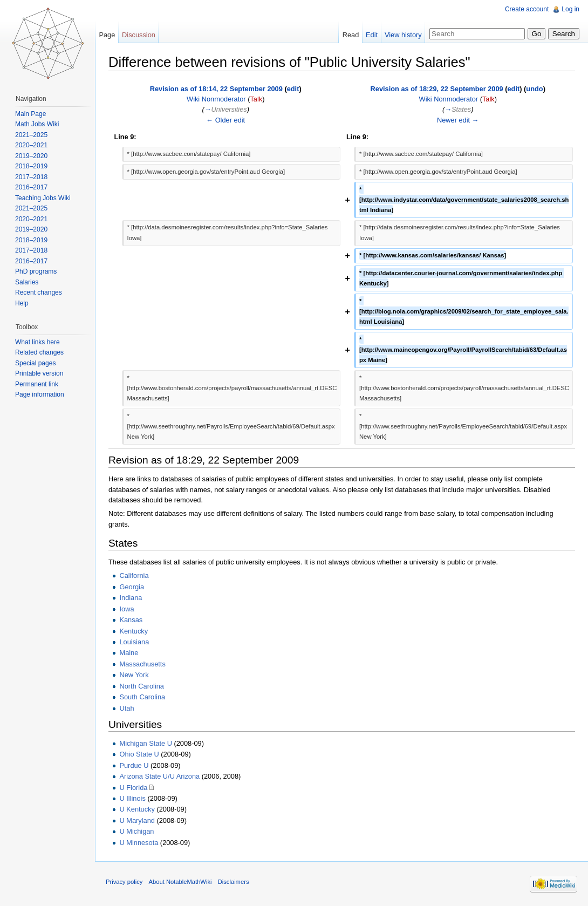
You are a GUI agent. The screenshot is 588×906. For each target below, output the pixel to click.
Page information (40, 394)
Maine (129, 653)
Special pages (35, 363)
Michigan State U (145, 743)
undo (534, 89)
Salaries (27, 282)
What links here (37, 342)
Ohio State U (139, 754)
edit (293, 89)
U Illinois (132, 798)
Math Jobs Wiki (37, 124)
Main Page (30, 114)
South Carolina (142, 697)
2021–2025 (31, 135)
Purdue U (134, 765)
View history (403, 35)
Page (107, 35)
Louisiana (134, 642)
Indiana (131, 598)
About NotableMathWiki (180, 882)
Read (351, 35)
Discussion (139, 35)
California (134, 575)
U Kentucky (137, 809)
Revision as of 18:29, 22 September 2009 (437, 89)
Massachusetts (142, 664)
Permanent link (37, 384)
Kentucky (134, 631)
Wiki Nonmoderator (216, 99)
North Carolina (142, 686)
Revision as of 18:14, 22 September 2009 (216, 89)
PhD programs (36, 271)
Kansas (131, 620)
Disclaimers (234, 882)
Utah (127, 708)
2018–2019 (31, 166)
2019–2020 (31, 156)
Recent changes (39, 292)
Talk (256, 99)
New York (134, 675)
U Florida (133, 788)
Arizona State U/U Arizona (159, 776)
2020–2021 (31, 145)
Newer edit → (458, 120)
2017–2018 (31, 177)
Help (22, 303)
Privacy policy (124, 882)
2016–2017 (31, 187)
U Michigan (136, 831)
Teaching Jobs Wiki (43, 198)
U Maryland (137, 820)
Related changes (39, 352)
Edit (372, 35)
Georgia (132, 587)
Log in (570, 9)
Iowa (127, 609)
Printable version (39, 373)
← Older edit (225, 120)
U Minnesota (139, 843)
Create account (527, 9)
